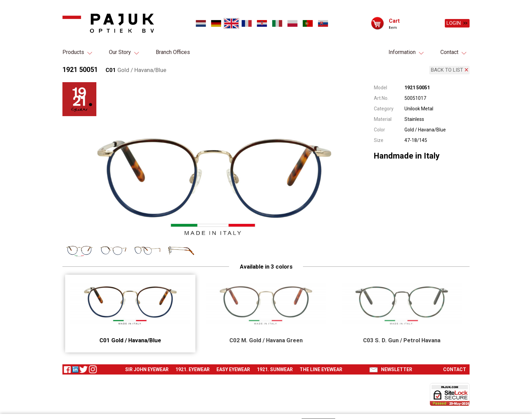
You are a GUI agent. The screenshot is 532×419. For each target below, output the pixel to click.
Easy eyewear (233, 367)
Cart (394, 21)
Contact (449, 52)
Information (402, 52)
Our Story (120, 52)
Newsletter (397, 367)
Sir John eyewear (147, 367)
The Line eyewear (321, 367)
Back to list (447, 69)
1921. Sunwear (275, 367)
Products (73, 52)
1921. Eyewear (193, 367)
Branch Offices (173, 52)
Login (454, 23)
